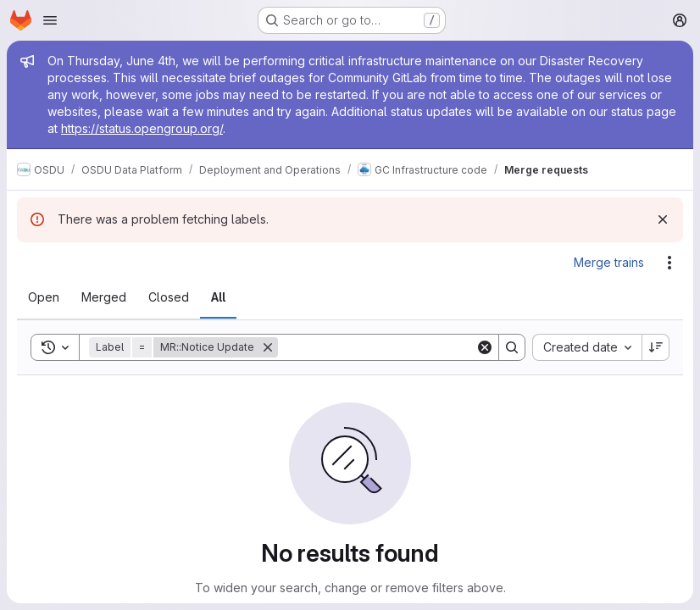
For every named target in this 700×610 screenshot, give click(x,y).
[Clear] (485, 347)
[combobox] (587, 347)
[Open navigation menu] (50, 20)
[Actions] (669, 263)
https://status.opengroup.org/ (142, 128)
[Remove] (268, 347)
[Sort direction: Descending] (656, 347)
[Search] (383, 347)
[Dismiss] (663, 219)
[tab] (44, 297)
